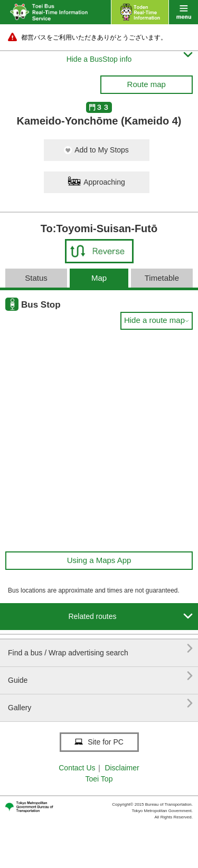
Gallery (100, 704)
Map (99, 278)
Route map (147, 84)
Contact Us (77, 768)
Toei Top (99, 779)
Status (36, 278)
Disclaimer (122, 768)
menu (183, 12)
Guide (100, 676)
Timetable (162, 278)
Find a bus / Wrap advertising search (100, 649)
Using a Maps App (99, 560)
